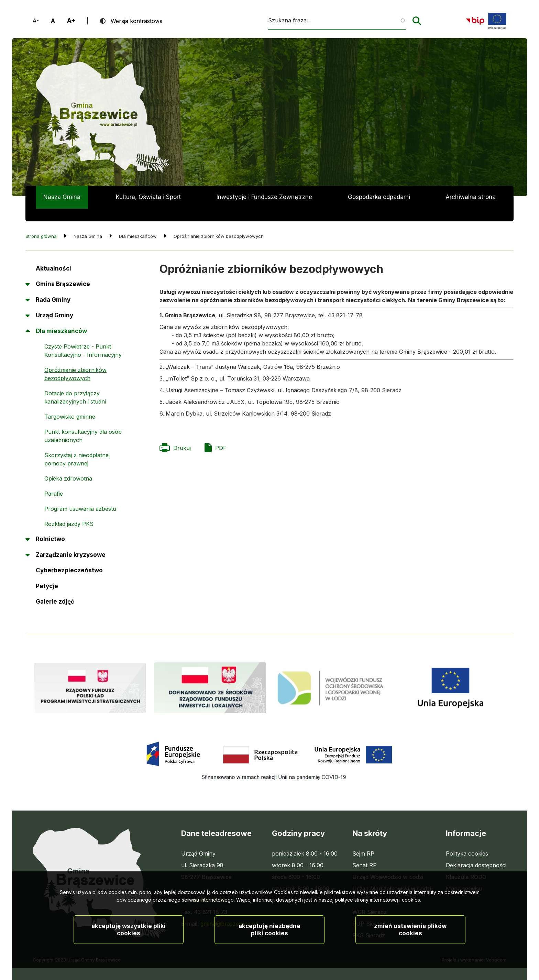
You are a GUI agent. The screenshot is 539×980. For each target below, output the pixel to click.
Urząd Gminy (54, 302)
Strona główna (41, 223)
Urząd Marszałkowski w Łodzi (392, 876)
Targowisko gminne (70, 404)
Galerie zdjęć (55, 589)
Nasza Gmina (62, 197)
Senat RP (365, 852)
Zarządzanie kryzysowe (71, 542)
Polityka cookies (467, 841)
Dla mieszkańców (61, 318)
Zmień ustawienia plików (410, 938)
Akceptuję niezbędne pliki (269, 938)
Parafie (54, 481)
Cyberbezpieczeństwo (69, 558)
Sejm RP (363, 841)
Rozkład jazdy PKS (69, 511)
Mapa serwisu (464, 876)
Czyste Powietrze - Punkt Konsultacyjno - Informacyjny (83, 338)
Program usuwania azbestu (80, 496)
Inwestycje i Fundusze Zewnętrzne (264, 197)
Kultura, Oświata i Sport (148, 197)
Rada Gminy (53, 287)
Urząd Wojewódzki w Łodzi (388, 864)
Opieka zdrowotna (68, 466)
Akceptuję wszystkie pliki (129, 938)
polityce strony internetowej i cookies (377, 908)
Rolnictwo (50, 526)
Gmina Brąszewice (63, 271)
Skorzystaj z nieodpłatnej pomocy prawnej (77, 447)
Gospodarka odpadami (379, 197)
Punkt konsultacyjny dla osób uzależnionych (83, 423)
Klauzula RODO (466, 864)
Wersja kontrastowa (137, 21)
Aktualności (53, 256)
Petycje (47, 576)
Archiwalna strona (471, 201)
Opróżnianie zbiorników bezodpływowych (75, 361)
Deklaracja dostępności (476, 852)
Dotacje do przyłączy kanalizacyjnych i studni (75, 385)
